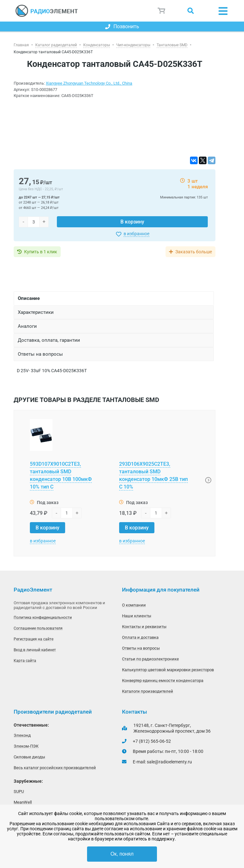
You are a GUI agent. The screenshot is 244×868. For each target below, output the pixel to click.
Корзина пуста (162, 11)
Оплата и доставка (140, 637)
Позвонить (122, 26)
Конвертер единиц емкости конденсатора (163, 680)
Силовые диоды (29, 757)
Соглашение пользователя (38, 628)
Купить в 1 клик (41, 252)
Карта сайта (25, 661)
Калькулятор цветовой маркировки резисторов (168, 670)
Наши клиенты (137, 616)
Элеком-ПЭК (26, 746)
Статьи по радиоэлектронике (150, 659)
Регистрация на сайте (34, 639)
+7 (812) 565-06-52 (152, 741)
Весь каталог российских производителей (55, 768)
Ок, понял (122, 854)
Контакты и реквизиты (144, 627)
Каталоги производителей (148, 691)
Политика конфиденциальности (43, 618)
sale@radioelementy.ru (169, 762)
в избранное (136, 234)
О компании (134, 605)
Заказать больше (194, 252)
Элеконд (22, 735)
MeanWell (23, 802)
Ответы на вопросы (141, 648)
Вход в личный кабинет (35, 650)
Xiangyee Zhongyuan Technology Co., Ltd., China (89, 83)
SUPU (19, 791)
